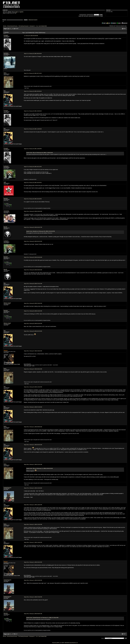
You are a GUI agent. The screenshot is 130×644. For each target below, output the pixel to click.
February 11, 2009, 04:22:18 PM (33, 562)
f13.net (5, 26)
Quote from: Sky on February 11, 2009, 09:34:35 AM (40, 468)
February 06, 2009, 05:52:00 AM (33, 257)
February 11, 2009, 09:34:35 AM (33, 445)
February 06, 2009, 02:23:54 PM (33, 324)
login (17, 12)
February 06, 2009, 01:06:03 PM (33, 303)
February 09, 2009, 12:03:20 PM (33, 387)
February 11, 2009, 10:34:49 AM (33, 488)
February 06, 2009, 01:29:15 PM (33, 311)
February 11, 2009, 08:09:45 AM (33, 427)
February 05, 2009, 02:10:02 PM (33, 199)
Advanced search (33, 20)
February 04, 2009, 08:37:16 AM (33, 73)
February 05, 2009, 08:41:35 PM (33, 241)
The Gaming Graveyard (24, 26)
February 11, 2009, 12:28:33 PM (33, 505)
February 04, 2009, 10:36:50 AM (33, 111)
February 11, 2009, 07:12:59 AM (33, 407)
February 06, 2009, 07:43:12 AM (33, 284)
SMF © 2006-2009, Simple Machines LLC (70, 643)
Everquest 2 (32, 26)
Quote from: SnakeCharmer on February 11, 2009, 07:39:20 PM (42, 618)
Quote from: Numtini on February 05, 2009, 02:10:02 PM (41, 231)
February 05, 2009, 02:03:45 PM (33, 183)
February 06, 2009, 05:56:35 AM (33, 270)
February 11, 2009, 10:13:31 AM (33, 464)
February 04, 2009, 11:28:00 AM (33, 129)
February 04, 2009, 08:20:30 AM (33, 54)
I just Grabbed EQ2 (43, 26)
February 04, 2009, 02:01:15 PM (33, 167)
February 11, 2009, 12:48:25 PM (33, 542)
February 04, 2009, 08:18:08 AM (31, 36)
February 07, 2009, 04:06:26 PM (33, 351)
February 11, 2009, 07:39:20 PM (33, 597)
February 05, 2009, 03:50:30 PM (33, 211)
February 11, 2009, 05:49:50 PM (33, 580)
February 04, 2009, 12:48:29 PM (33, 149)
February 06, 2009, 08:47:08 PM (33, 331)
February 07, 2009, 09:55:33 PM (33, 369)
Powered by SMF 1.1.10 (57, 643)
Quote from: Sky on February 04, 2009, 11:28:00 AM (40, 153)
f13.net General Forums (12, 26)
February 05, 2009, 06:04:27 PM (33, 227)
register (21, 12)
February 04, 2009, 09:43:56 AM (33, 91)
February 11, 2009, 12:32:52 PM (33, 525)
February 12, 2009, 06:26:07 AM (33, 614)
